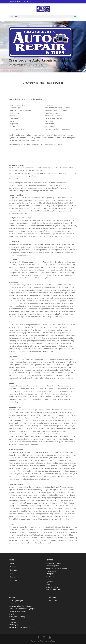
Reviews (13, 577)
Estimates (14, 570)
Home (12, 563)
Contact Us (14, 580)
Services (13, 567)
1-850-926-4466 (51, 601)
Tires (12, 573)
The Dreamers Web (48, 641)
